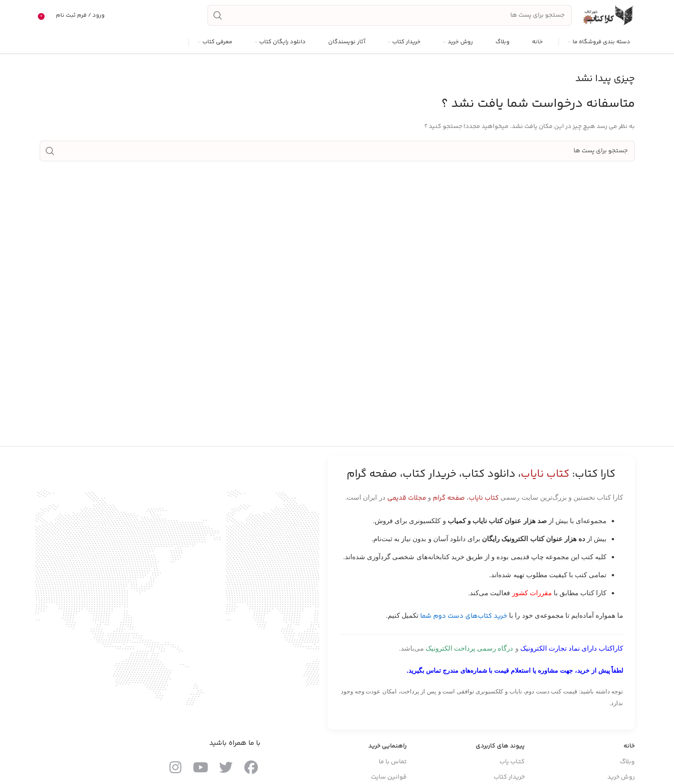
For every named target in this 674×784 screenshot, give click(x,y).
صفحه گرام (449, 501)
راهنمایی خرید (387, 749)
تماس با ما (393, 765)
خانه (629, 749)
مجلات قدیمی (407, 501)
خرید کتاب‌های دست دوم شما (464, 619)
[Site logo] (608, 17)
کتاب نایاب (484, 501)
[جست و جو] (390, 17)
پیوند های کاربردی (500, 749)
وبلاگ (627, 765)
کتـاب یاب (512, 765)
